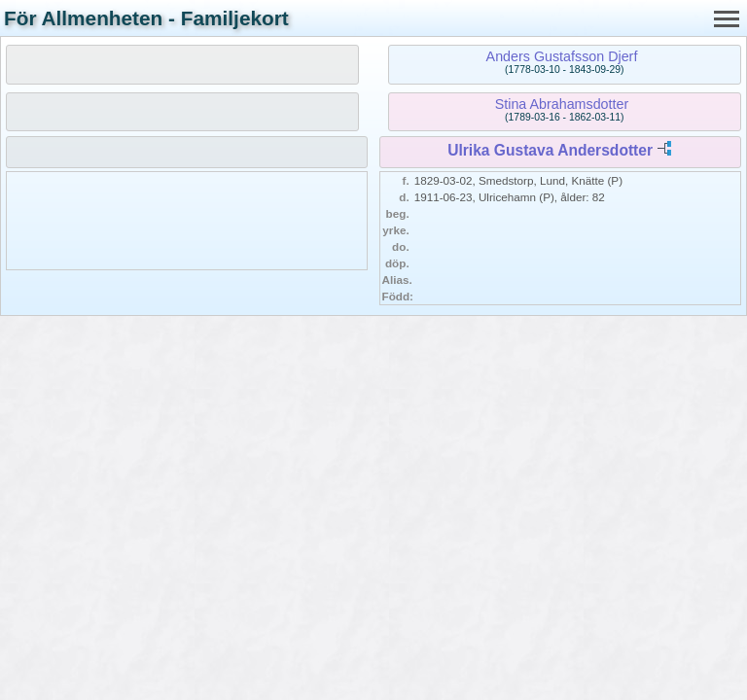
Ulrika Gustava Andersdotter (550, 150)
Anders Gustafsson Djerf (562, 56)
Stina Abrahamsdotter (562, 104)
